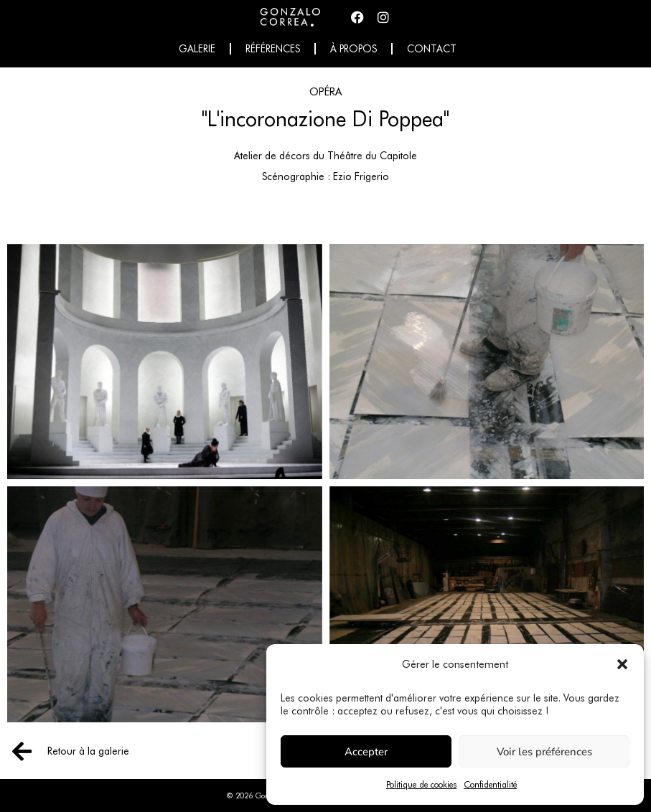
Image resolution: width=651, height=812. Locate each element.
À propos (353, 49)
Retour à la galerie (88, 751)
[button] (622, 664)
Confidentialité (490, 784)
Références (273, 49)
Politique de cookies (421, 784)
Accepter (366, 752)
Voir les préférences (544, 752)
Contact (432, 49)
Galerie (197, 49)
